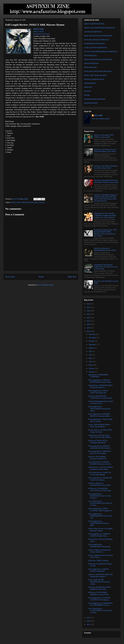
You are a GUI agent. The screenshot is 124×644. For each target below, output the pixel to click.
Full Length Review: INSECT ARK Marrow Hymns (100, 420)
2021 (89, 321)
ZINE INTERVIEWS (91, 63)
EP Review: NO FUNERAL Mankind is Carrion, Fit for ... (99, 594)
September (92, 345)
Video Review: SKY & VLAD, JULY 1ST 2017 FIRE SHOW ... (100, 436)
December (92, 334)
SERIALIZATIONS (91, 103)
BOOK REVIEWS (90, 67)
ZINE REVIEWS (90, 83)
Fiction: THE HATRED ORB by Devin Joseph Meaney (99, 426)
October (92, 341)
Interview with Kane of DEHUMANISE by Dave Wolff (105, 249)
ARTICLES (88, 87)
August (91, 348)
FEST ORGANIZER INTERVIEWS (96, 40)
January (91, 372)
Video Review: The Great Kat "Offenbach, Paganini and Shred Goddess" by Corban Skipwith (105, 215)
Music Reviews (40, 202)
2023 (89, 314)
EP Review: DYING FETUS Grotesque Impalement (98, 442)
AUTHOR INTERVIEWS (93, 32)
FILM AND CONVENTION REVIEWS (98, 71)
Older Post (72, 277)
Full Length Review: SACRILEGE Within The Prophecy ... (100, 479)
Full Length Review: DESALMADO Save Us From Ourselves (100, 496)
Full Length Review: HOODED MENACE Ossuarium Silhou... (100, 415)
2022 (89, 318)
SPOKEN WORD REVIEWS (94, 79)
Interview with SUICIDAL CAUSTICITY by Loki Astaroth (100, 397)
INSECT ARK (39, 29)
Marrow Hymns (39, 32)
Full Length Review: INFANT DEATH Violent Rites (99, 570)
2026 (89, 304)
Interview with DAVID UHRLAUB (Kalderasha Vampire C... (100, 576)
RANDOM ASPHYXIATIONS (95, 99)
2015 (89, 624)
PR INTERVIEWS (90, 56)
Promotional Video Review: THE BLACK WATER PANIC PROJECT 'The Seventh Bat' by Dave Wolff (105, 233)
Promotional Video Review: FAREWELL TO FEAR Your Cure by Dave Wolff (106, 267)
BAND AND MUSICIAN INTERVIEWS (98, 36)
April (91, 362)
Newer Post (10, 277)
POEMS (87, 95)
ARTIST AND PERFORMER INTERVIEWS (100, 28)
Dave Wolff (98, 115)
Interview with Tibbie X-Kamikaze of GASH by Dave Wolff (106, 167)
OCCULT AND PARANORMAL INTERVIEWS (101, 52)
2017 (89, 618)
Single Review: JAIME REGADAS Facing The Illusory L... (100, 386)
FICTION (87, 91)
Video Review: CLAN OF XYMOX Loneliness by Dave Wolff (101, 468)
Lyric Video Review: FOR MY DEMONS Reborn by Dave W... (100, 463)
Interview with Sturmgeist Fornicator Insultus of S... (98, 458)
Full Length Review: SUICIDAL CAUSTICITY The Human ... (99, 599)
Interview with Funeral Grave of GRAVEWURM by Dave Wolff (105, 150)
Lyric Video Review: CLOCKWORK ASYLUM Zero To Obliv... (100, 503)
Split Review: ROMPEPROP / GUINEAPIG (99, 376)
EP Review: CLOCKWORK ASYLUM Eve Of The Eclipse (100, 490)
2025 (89, 307)
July (90, 351)
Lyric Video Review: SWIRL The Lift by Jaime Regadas (100, 474)
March (91, 365)
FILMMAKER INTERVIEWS (94, 44)
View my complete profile (101, 119)
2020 (89, 324)
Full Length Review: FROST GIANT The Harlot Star (98, 392)
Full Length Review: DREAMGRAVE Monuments (99, 546)
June (90, 355)
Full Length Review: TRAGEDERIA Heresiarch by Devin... (99, 409)
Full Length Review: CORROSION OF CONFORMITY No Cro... (100, 604)
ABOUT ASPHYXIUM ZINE (94, 24)
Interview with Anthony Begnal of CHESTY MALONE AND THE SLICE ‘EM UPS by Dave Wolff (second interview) (106, 198)
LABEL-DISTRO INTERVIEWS (95, 48)
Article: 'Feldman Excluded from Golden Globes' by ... (99, 551)
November (92, 338)
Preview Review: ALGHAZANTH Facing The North (100, 431)
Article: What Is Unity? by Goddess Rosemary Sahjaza (100, 530)
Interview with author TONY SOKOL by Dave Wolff (104, 136)
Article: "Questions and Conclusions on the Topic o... (101, 556)
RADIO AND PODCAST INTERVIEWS (98, 60)
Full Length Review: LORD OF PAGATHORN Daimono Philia (100, 381)
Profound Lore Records (41, 34)
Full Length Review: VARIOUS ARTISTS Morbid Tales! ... (99, 535)
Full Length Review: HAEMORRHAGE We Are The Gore (100, 516)
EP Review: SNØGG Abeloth (98, 561)
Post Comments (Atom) (45, 285)
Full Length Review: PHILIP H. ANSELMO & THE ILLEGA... (100, 447)
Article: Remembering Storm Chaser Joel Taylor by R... (101, 402)
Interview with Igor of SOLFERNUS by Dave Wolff (99, 484)
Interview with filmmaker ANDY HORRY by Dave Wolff (100, 588)
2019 (89, 328)
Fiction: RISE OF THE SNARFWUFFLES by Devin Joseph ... (99, 582)
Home (41, 277)
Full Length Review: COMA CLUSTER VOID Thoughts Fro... (101, 510)
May (90, 358)
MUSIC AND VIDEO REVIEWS (22, 202)
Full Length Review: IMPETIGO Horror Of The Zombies (100, 452)
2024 (89, 311)
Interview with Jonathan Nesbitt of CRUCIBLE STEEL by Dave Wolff (106, 181)
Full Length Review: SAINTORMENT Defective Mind (99, 523)
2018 (89, 331)
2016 (89, 621)
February (92, 368)
